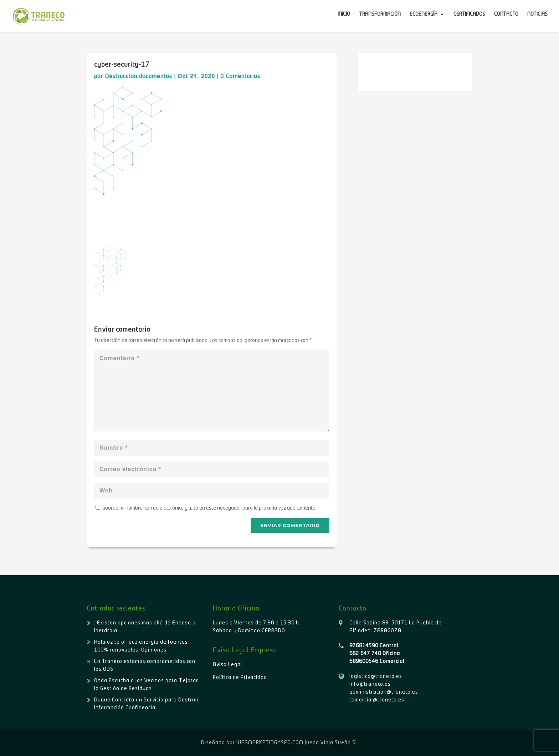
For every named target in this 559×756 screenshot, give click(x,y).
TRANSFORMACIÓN (380, 14)
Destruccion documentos (139, 77)
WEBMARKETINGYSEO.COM (270, 743)
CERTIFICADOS (469, 14)
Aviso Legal (227, 665)
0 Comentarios (240, 77)
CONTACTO (506, 14)
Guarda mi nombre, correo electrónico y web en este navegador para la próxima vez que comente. (209, 508)
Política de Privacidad (240, 678)
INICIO (344, 14)
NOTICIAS (537, 14)
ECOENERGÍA (424, 14)
